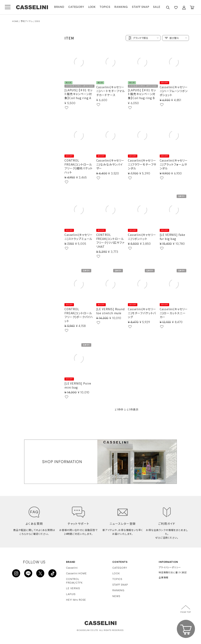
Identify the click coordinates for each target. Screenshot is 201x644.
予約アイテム (27, 21)
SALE (157, 7)
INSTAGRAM (16, 573)
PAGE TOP (186, 612)
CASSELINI (32, 7)
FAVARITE (176, 8)
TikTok (52, 573)
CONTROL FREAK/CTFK (74, 581)
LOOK (92, 7)
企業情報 (163, 578)
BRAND (59, 7)
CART (192, 8)
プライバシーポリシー (170, 568)
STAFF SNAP (140, 7)
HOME (15, 21)
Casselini (72, 568)
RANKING (121, 7)
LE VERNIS (73, 589)
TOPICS (105, 7)
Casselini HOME (76, 574)
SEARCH (168, 8)
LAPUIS (71, 594)
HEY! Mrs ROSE (76, 600)
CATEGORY (76, 7)
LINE (28, 573)
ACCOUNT (184, 8)
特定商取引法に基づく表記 (173, 573)
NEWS (116, 596)
